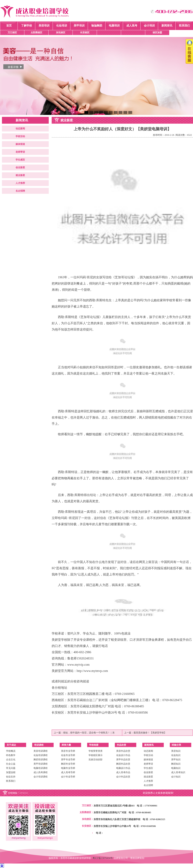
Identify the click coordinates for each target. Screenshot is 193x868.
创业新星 (20, 167)
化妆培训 (62, 26)
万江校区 (12, 33)
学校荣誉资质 (96, 751)
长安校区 (85, 33)
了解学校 (27, 26)
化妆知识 (176, 755)
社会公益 (11, 764)
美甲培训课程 (41, 764)
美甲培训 (79, 26)
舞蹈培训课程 (41, 760)
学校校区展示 (96, 755)
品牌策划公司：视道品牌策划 (129, 858)
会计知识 (176, 777)
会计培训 (149, 26)
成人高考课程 (41, 772)
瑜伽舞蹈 (97, 26)
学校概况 (11, 751)
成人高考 (132, 26)
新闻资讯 (167, 26)
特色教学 (11, 755)
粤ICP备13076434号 (103, 858)
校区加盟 (157, 33)
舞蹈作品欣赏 (123, 764)
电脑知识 (176, 768)
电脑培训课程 (41, 768)
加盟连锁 (11, 772)
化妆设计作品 (123, 755)
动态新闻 (20, 129)
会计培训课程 (41, 777)
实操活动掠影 (96, 760)
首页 (9, 26)
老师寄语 (20, 152)
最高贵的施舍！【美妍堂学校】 (150, 733)
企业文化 (11, 760)
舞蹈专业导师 (68, 764)
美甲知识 (176, 760)
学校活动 (20, 136)
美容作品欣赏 (123, 751)
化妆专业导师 (68, 755)
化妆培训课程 (41, 755)
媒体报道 (20, 144)
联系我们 (184, 26)
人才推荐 (20, 183)
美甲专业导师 (68, 760)
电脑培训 (114, 26)
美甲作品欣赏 (123, 760)
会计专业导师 (68, 777)
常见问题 (11, 768)
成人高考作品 (123, 772)
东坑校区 (61, 33)
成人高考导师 (68, 772)
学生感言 (20, 160)
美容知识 (176, 751)
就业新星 (20, 175)
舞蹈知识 (176, 764)
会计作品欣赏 (123, 777)
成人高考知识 (178, 772)
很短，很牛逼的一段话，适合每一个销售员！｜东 (89, 733)
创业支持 (11, 777)
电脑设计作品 (123, 768)
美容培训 (44, 26)
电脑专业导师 (68, 768)
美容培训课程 (41, 751)
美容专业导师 (68, 751)
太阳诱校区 (36, 33)
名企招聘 (20, 191)
